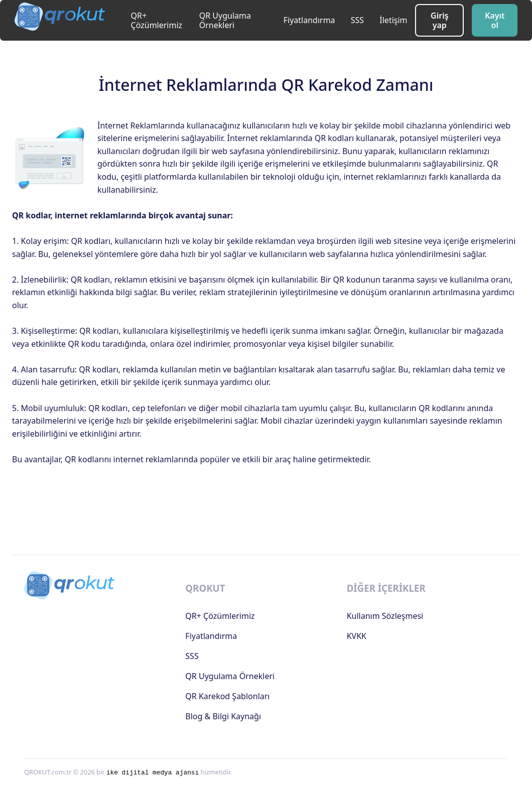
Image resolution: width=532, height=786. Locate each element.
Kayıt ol (495, 20)
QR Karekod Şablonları (227, 696)
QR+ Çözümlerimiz (157, 20)
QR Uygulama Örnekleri (225, 20)
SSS (357, 20)
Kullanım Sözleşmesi (385, 616)
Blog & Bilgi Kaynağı (223, 716)
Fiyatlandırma (309, 20)
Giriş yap (440, 20)
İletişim (393, 20)
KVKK (357, 636)
